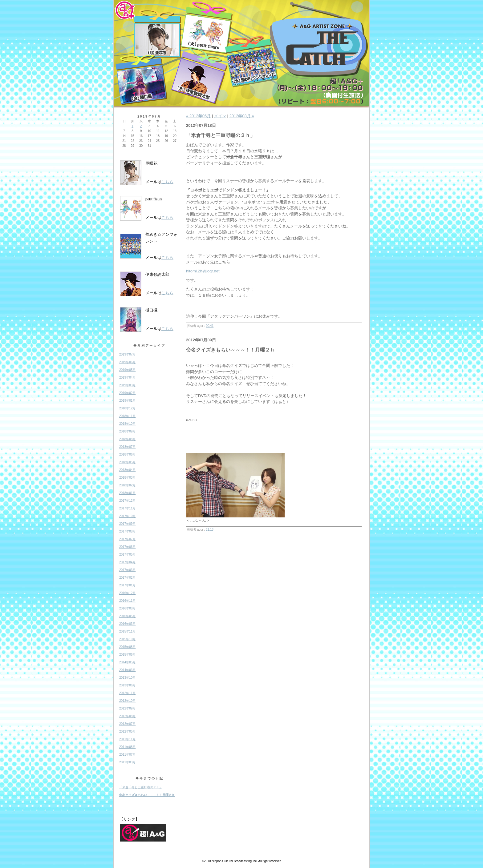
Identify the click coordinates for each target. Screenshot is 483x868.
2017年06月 (127, 547)
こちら (167, 182)
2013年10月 (127, 678)
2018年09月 (127, 431)
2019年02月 (127, 393)
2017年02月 (127, 578)
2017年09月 (127, 524)
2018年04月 (127, 470)
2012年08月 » (241, 116)
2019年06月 (127, 362)
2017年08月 (127, 531)
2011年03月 (127, 762)
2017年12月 (127, 501)
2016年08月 (127, 608)
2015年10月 (127, 639)
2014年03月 (127, 670)
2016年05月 (127, 616)
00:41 (210, 326)
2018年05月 (127, 462)
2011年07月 (127, 755)
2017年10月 (127, 516)
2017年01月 (127, 585)
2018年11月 (127, 416)
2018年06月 (127, 454)
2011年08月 (127, 747)
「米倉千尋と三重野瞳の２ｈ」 (141, 787)
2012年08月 (127, 716)
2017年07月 (127, 539)
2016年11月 (127, 601)
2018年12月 (127, 408)
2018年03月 (127, 478)
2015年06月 (127, 655)
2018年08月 (127, 439)
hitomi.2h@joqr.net (203, 271)
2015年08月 (127, 647)
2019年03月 (127, 385)
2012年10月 (127, 701)
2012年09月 (127, 708)
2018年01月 (127, 493)
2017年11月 (127, 508)
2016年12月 (127, 593)
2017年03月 (127, 570)
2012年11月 (127, 693)
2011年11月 (127, 739)
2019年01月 (127, 401)
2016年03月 (127, 624)
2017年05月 (127, 555)
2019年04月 (127, 378)
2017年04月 (127, 562)
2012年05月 (127, 731)
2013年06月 (127, 685)
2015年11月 (127, 631)
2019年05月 (127, 370)
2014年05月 (127, 662)
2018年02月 (127, 485)
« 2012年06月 (198, 116)
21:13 (210, 530)
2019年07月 (127, 354)
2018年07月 (127, 447)
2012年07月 (127, 724)
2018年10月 (127, 424)
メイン (220, 116)
